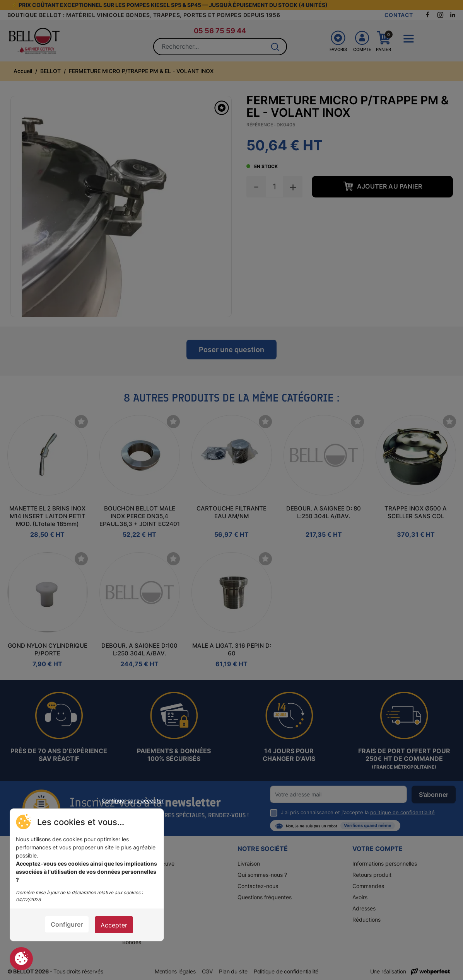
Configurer (67, 924)
